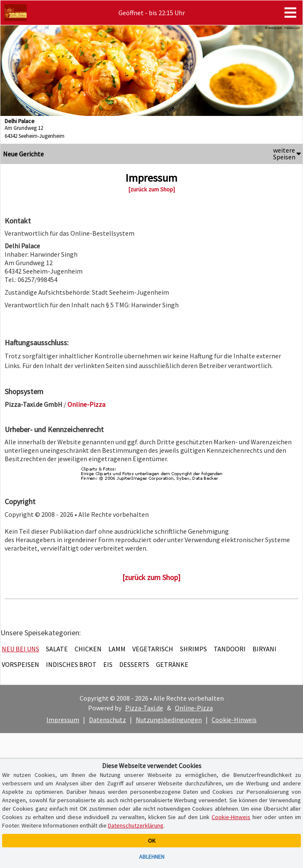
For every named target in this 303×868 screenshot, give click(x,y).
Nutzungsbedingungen (169, 720)
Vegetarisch (153, 649)
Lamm (117, 649)
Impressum (63, 720)
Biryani (264, 649)
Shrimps (193, 649)
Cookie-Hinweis (234, 720)
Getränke (172, 664)
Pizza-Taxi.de (144, 708)
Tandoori (230, 649)
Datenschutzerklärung (136, 825)
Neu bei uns (20, 649)
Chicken (88, 649)
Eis (108, 664)
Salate (57, 649)
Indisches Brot (71, 664)
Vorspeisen (20, 664)
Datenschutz (107, 720)
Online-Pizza (194, 708)
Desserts (134, 664)
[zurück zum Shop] (152, 189)
